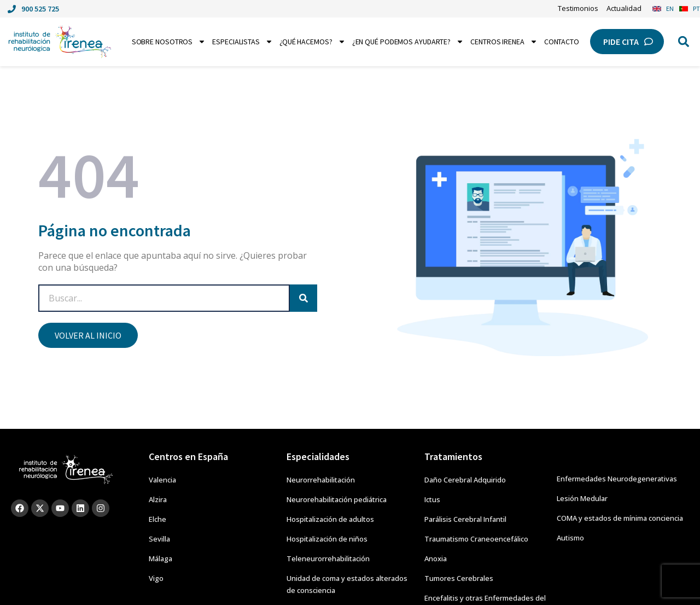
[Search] (304, 298)
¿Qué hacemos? (313, 42)
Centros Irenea (504, 42)
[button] (683, 42)
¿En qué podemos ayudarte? (408, 42)
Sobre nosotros (169, 42)
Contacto (562, 42)
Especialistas (243, 42)
